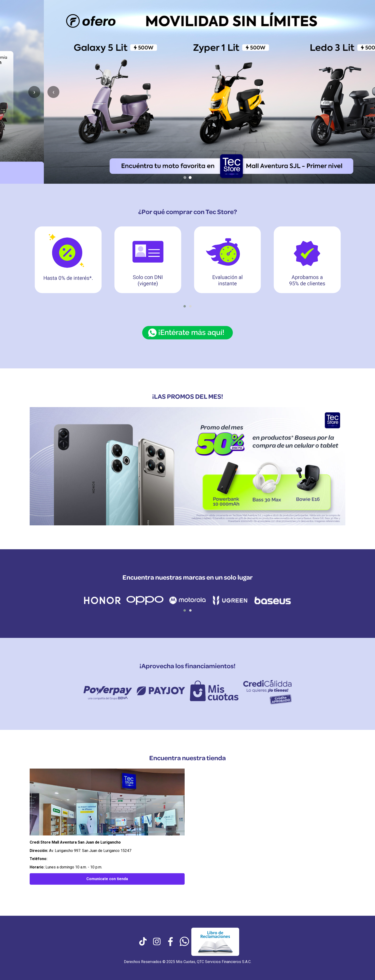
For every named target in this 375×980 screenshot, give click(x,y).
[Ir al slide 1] (185, 178)
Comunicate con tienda (107, 879)
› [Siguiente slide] (362, 92)
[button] (185, 306)
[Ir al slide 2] (190, 178)
